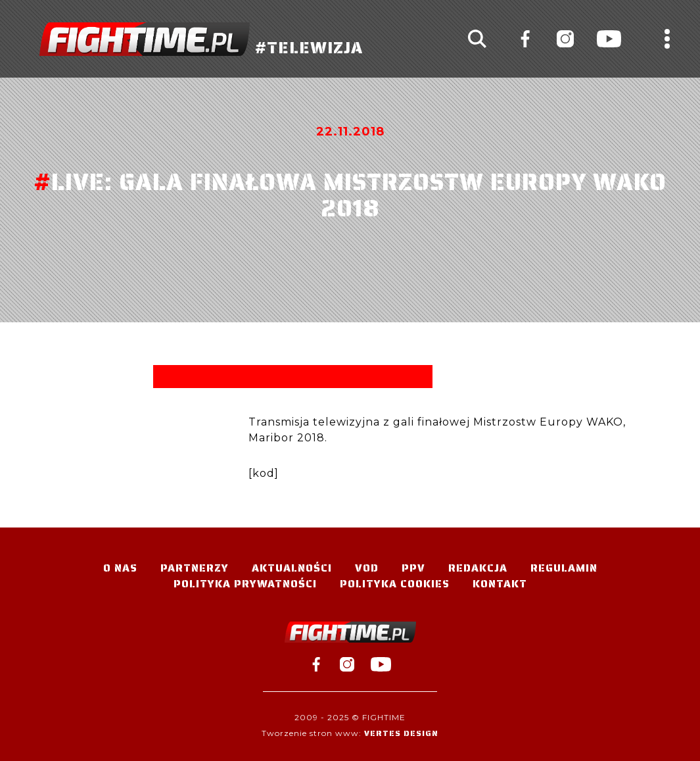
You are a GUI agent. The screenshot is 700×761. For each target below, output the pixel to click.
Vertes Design (401, 733)
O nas (120, 568)
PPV (413, 568)
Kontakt (500, 584)
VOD (367, 568)
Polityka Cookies (395, 584)
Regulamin (564, 568)
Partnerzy (195, 568)
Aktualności (292, 568)
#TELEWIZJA (201, 39)
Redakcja (478, 568)
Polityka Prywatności (245, 584)
